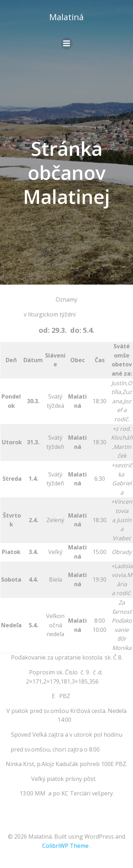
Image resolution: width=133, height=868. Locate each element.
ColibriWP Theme (65, 846)
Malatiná (66, 17)
